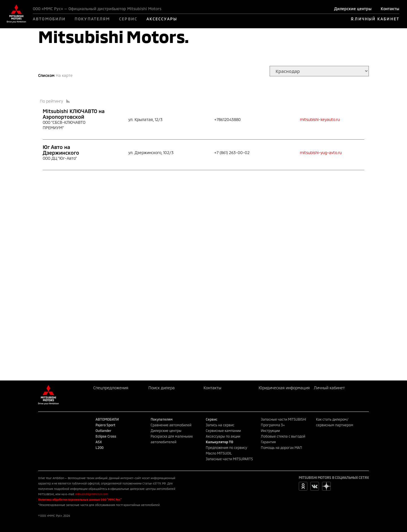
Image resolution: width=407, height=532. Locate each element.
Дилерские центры (353, 9)
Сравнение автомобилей (171, 425)
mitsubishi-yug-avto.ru (321, 153)
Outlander (103, 431)
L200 (99, 447)
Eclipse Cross (106, 436)
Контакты (390, 9)
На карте (64, 75)
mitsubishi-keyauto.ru (320, 119)
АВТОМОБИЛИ (49, 19)
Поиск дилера (162, 388)
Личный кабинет (329, 388)
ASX (99, 442)
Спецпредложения (111, 388)
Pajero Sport (105, 425)
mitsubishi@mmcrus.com (92, 494)
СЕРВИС (128, 19)
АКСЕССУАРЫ (162, 19)
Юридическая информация (284, 388)
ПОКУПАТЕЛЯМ (92, 19)
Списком (46, 75)
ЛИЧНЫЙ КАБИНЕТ (377, 19)
